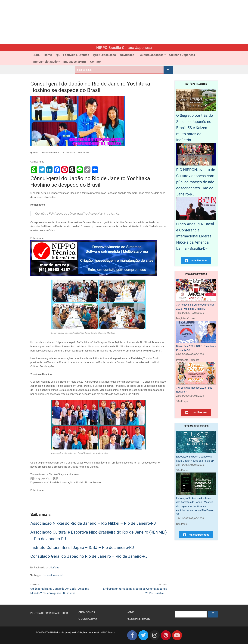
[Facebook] (132, 635)
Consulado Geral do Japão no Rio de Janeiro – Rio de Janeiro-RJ (89, 556)
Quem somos (87, 612)
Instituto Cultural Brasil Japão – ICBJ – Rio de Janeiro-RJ (82, 547)
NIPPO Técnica (108, 632)
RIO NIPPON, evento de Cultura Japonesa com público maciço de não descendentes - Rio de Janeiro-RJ (196, 182)
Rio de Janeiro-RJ (53, 575)
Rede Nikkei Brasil (138, 619)
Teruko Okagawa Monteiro (45, 153)
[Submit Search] (168, 70)
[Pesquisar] (213, 614)
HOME (130, 612)
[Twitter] (143, 635)
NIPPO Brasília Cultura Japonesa (124, 48)
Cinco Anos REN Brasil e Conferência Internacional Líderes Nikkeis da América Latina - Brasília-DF (195, 236)
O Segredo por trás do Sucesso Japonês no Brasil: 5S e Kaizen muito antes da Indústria (195, 128)
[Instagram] (155, 635)
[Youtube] (177, 635)
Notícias (84, 153)
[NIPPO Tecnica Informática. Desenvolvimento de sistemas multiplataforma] (94, 275)
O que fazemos (88, 619)
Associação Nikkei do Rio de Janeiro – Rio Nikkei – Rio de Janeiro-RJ (93, 523)
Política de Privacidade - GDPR (49, 613)
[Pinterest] (166, 635)
